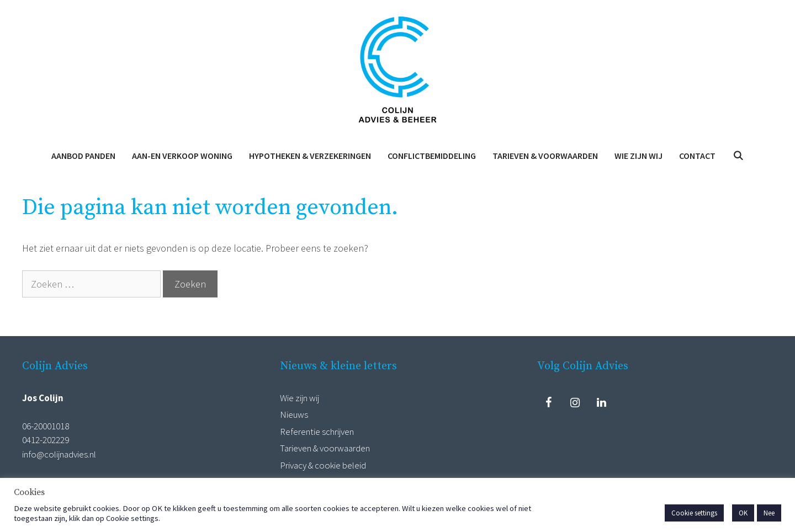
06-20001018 (46, 426)
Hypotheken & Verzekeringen (310, 156)
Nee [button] (769, 513)
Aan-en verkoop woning (182, 156)
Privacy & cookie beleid (323, 465)
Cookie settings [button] (694, 513)
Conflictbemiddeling (432, 156)
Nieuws (294, 414)
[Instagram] (575, 403)
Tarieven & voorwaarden (545, 156)
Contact (697, 156)
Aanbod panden (83, 156)
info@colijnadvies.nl (59, 454)
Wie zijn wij (638, 156)
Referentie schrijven (317, 432)
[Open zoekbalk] (738, 156)
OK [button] (743, 513)
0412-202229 (46, 440)
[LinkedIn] (601, 403)
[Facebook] (548, 403)
